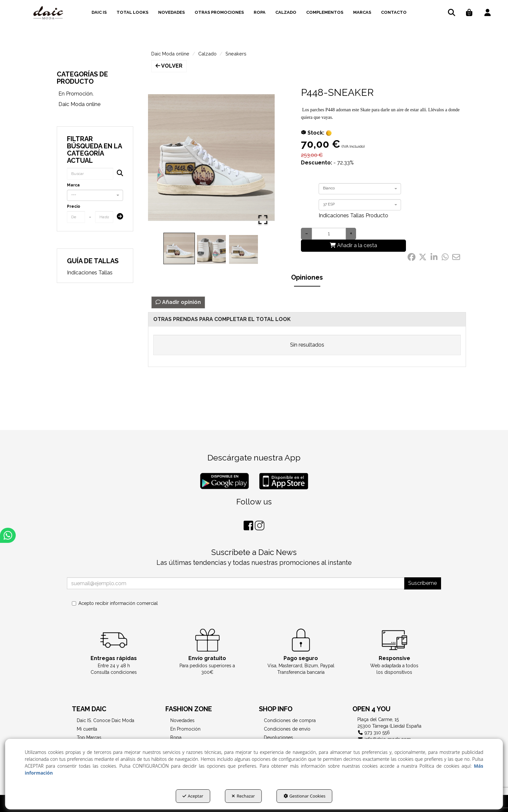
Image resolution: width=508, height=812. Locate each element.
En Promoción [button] (185, 729)
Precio (74, 206)
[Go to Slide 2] (211, 249)
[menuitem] (99, 11)
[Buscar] (118, 174)
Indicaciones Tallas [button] (90, 273)
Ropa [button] (176, 737)
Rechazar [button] (243, 796)
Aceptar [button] (193, 796)
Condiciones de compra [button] (290, 720)
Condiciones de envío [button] (287, 729)
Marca (73, 185)
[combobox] (95, 195)
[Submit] (118, 217)
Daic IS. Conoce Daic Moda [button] (106, 720)
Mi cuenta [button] (87, 729)
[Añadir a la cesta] (353, 246)
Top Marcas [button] (89, 737)
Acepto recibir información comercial (115, 603)
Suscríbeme (423, 583)
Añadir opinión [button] (178, 302)
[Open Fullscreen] (263, 220)
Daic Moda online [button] (79, 104)
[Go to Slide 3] (243, 249)
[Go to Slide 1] (179, 248)
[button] (48, 13)
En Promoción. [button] (76, 94)
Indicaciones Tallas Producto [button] (353, 215)
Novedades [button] (182, 720)
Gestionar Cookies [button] (305, 796)
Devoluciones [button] (278, 737)
